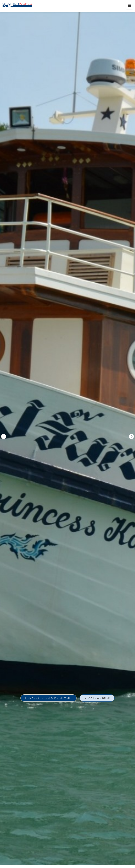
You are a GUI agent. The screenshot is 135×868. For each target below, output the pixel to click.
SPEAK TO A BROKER (97, 698)
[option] (67, 434)
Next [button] (131, 436)
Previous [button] (4, 436)
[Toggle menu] (129, 6)
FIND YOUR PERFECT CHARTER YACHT (49, 698)
